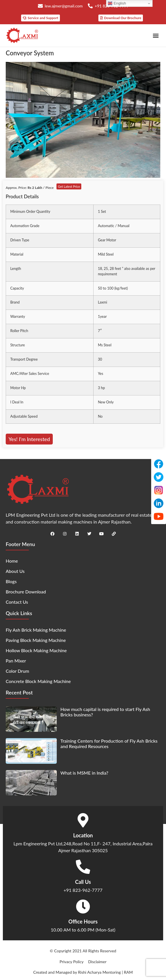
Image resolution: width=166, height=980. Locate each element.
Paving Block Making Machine (36, 640)
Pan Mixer (16, 661)
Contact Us (17, 602)
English (117, 3)
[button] (156, 36)
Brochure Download (26, 592)
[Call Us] (83, 867)
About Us (15, 571)
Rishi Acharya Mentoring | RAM (105, 972)
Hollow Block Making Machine (36, 650)
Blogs (11, 581)
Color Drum (17, 671)
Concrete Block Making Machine (38, 681)
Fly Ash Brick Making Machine (36, 630)
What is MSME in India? (84, 773)
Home (12, 561)
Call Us (83, 882)
